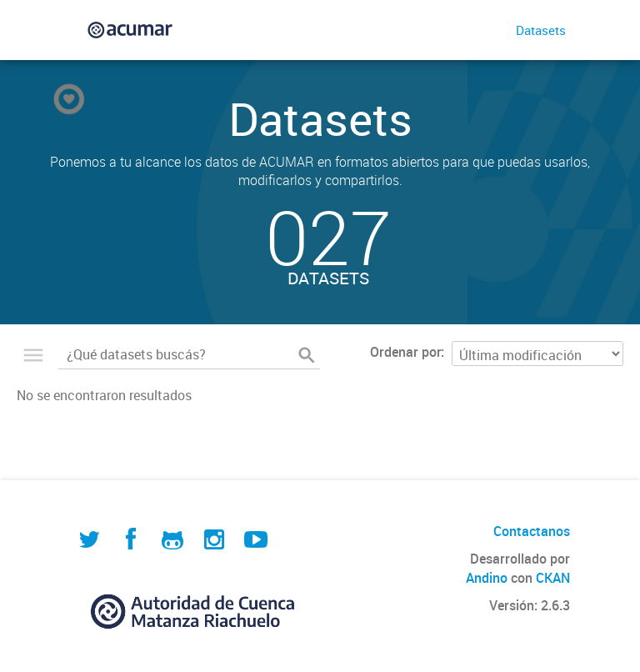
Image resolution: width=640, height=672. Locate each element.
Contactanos (532, 531)
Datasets (541, 30)
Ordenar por (405, 352)
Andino (487, 578)
